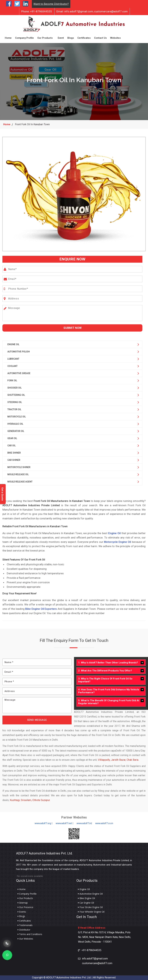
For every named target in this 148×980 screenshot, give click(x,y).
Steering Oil (15, 402)
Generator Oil (16, 431)
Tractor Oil (14, 409)
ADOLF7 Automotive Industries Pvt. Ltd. (44, 853)
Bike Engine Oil (86, 898)
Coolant (12, 366)
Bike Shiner (14, 453)
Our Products (45, 38)
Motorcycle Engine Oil (118, 542)
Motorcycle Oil (17, 417)
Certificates (84, 38)
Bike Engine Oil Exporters (41, 609)
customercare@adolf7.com (111, 11)
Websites (115, 38)
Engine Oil (13, 344)
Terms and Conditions (30, 934)
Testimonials (25, 925)
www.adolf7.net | (64, 823)
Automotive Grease (19, 373)
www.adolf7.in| (84, 823)
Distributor (24, 930)
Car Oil (12, 446)
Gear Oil (12, 438)
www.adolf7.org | (43, 823)
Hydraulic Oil (15, 424)
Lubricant (13, 359)
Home (8, 38)
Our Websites (25, 939)
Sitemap (23, 903)
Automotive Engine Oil (90, 894)
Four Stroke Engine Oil (90, 907)
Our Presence (25, 907)
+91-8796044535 (37, 11)
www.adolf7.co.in (104, 823)
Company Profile (24, 38)
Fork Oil (12, 381)
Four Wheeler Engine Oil (91, 912)
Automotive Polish (19, 352)
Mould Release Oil (18, 474)
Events (22, 912)
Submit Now (72, 328)
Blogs (71, 38)
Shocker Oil (14, 388)
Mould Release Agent (20, 482)
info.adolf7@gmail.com (75, 11)
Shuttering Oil (16, 395)
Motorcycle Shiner (19, 467)
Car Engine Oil (86, 903)
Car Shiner (14, 460)
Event (61, 38)
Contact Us (100, 38)
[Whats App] (7, 955)
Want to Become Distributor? (51, 4)
